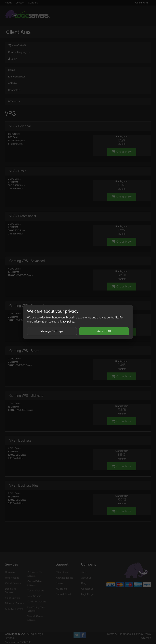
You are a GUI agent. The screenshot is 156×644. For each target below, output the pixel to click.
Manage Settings (52, 331)
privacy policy (66, 321)
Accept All (104, 331)
